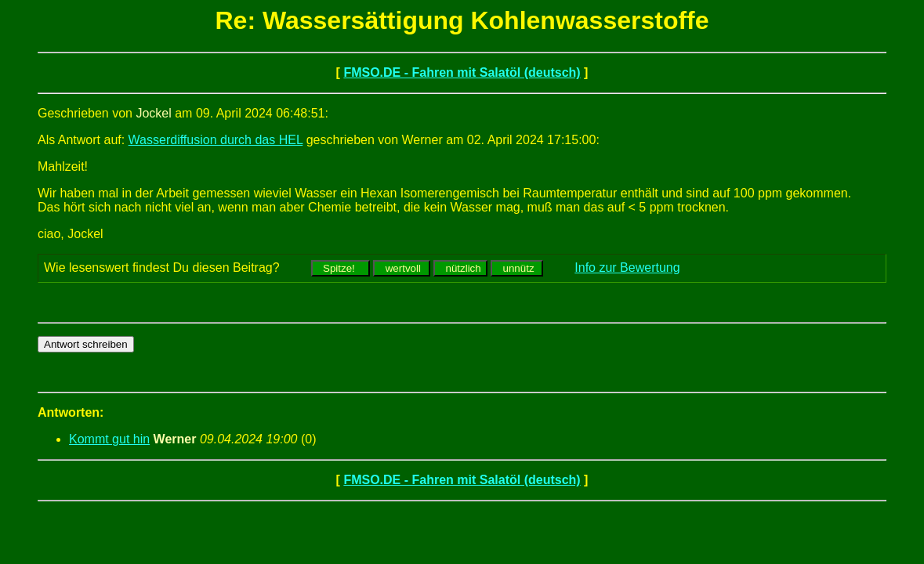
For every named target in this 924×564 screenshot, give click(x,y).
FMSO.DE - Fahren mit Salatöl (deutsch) (462, 72)
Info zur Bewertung (627, 268)
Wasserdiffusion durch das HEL (216, 140)
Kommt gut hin (109, 439)
